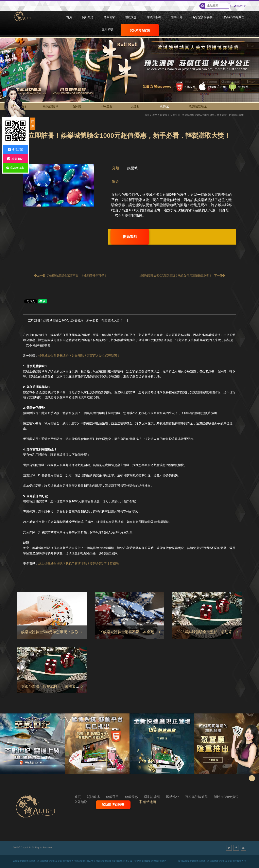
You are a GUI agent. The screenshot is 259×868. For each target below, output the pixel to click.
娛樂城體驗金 (198, 106)
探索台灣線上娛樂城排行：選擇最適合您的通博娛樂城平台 (68, 687)
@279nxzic (15, 168)
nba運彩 (107, 106)
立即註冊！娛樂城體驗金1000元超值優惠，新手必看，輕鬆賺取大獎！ (75, 320)
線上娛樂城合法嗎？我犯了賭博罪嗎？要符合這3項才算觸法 (79, 563)
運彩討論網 (152, 797)
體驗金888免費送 (226, 797)
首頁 (147, 115)
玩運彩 (135, 106)
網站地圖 (150, 802)
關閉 (33, 124)
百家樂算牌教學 (196, 797)
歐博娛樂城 (51, 106)
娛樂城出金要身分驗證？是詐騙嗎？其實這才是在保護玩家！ (79, 356)
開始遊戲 (130, 237)
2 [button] (7, 48)
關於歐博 (93, 797)
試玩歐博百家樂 (113, 805)
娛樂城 (164, 106)
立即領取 (81, 802)
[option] (129, 64)
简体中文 (241, 6)
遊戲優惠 (131, 797)
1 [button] (7, 43)
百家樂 (77, 106)
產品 (155, 115)
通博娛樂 (15, 149)
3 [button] (7, 54)
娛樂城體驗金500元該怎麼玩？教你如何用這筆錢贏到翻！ (183, 276)
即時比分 (173, 797)
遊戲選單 (112, 797)
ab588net (15, 159)
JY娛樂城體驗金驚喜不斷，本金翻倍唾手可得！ (70, 276)
